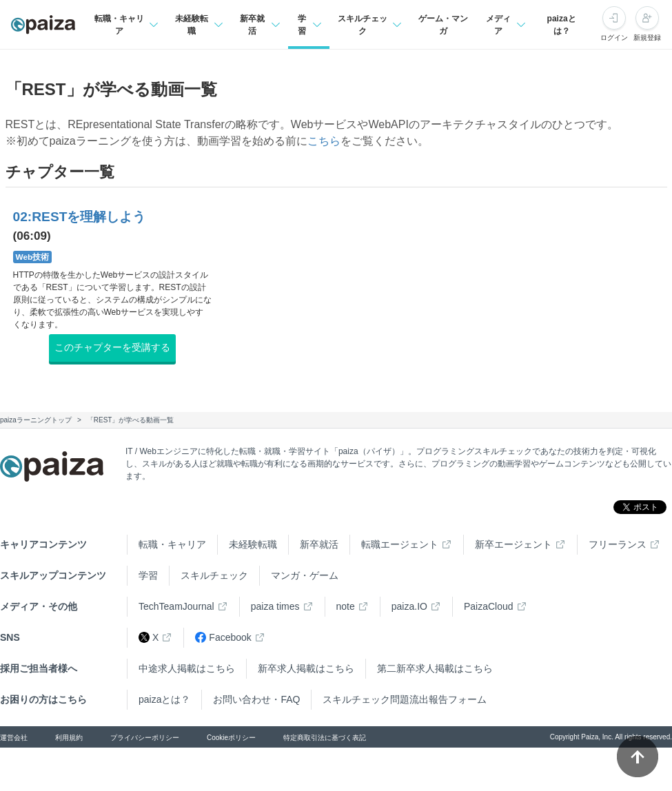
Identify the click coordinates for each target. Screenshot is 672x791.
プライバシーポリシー (145, 738)
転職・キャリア (172, 544)
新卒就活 (319, 544)
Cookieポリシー (231, 738)
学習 (148, 575)
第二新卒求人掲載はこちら (435, 668)
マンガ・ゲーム (305, 575)
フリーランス (618, 544)
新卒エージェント (513, 544)
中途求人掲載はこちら (187, 668)
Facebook (223, 638)
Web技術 (33, 257)
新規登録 (647, 38)
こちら (324, 141)
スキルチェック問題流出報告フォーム (405, 699)
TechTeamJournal (176, 606)
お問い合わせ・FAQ (256, 699)
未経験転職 (253, 544)
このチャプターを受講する (112, 347)
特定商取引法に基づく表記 (325, 738)
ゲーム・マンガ (443, 25)
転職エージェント (400, 544)
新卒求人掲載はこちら (306, 668)
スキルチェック (214, 575)
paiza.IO (409, 606)
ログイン (614, 38)
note (346, 606)
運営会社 (14, 738)
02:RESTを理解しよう (80, 217)
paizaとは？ (562, 25)
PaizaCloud (489, 606)
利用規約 (69, 738)
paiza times (275, 606)
